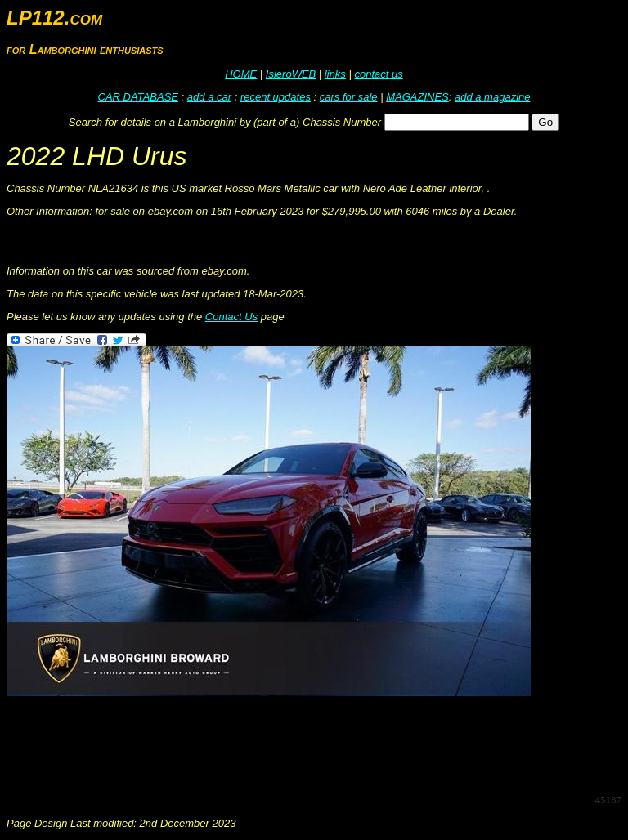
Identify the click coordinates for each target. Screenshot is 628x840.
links (335, 74)
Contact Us (231, 317)
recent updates (276, 97)
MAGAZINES (417, 97)
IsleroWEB (291, 74)
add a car (209, 97)
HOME (241, 74)
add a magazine (493, 97)
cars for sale (349, 97)
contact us (378, 74)
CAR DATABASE (138, 97)
